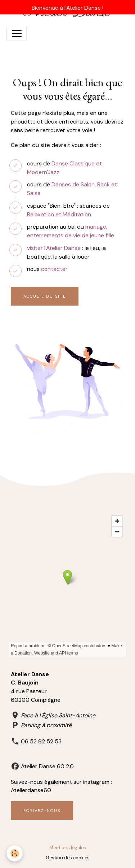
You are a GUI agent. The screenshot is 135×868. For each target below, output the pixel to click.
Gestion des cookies (68, 858)
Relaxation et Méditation (59, 214)
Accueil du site (45, 296)
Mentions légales (68, 848)
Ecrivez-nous (42, 811)
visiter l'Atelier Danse (54, 248)
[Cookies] (15, 853)
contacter (54, 269)
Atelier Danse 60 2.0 (47, 766)
